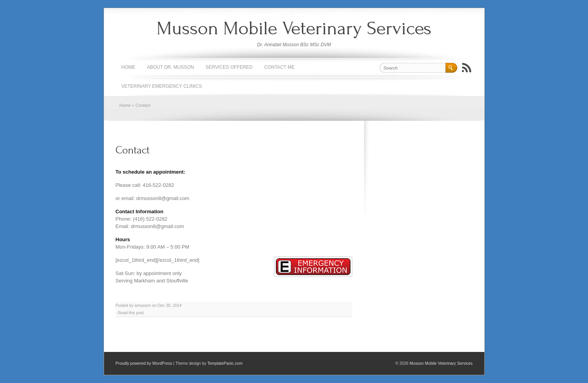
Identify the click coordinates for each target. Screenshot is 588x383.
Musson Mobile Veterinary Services (294, 28)
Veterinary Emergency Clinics (162, 86)
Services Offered (229, 67)
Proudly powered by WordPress (144, 363)
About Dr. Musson (171, 67)
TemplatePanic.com (225, 363)
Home (128, 67)
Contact (133, 150)
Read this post (131, 313)
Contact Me (279, 67)
